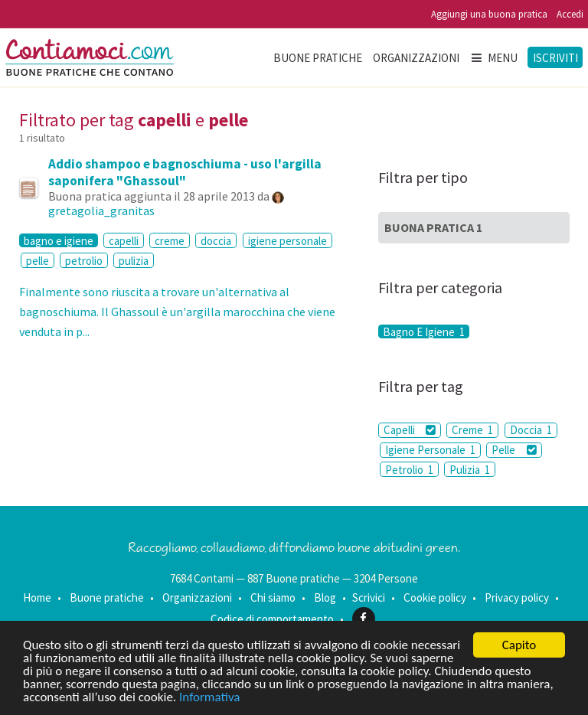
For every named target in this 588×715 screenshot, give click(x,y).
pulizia (134, 261)
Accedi (570, 14)
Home (37, 597)
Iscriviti (555, 58)
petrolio (84, 261)
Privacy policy (517, 597)
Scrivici (369, 597)
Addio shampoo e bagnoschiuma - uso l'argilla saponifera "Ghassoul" (185, 172)
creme (170, 241)
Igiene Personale (430, 450)
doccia (216, 241)
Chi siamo (273, 597)
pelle (38, 261)
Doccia (531, 430)
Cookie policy (435, 597)
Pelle (514, 450)
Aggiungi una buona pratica (489, 14)
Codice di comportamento (272, 618)
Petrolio (409, 470)
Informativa (209, 697)
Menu (494, 58)
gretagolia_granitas (101, 211)
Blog (325, 597)
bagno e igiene (59, 240)
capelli (124, 241)
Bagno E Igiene (424, 331)
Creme (472, 430)
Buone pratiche (318, 58)
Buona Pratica (433, 227)
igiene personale (287, 241)
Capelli (410, 430)
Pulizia (470, 470)
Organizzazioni (416, 58)
